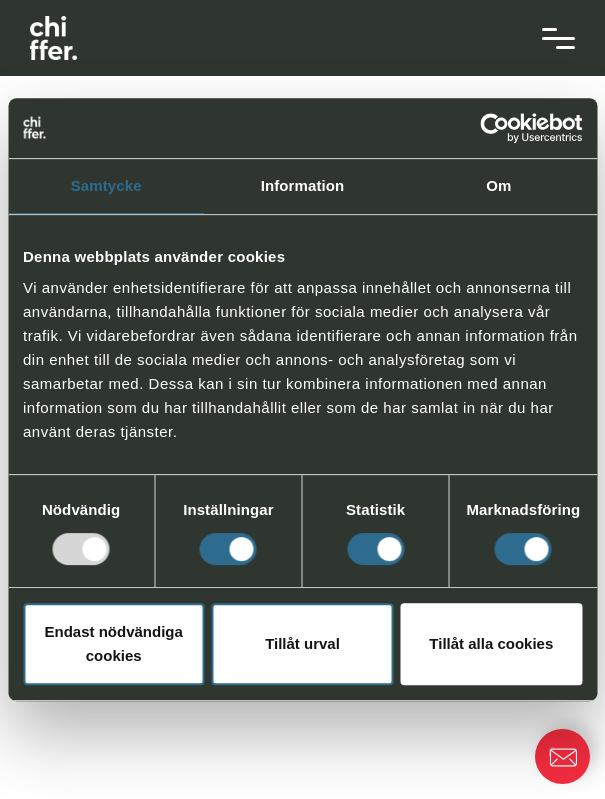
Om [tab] (498, 185)
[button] (562, 756)
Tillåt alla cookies (491, 643)
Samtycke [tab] (106, 185)
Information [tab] (303, 185)
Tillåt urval (302, 643)
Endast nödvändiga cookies (114, 643)
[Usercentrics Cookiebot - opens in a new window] (494, 128)
